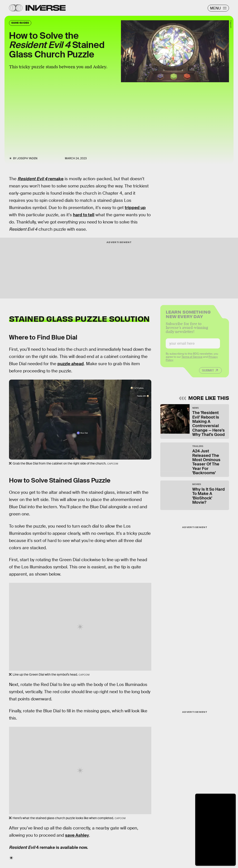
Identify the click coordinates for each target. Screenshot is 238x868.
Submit (208, 373)
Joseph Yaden (27, 158)
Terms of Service (192, 359)
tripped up (135, 208)
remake (41, 179)
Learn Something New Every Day (188, 316)
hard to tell (84, 215)
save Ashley (77, 835)
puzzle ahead (71, 364)
